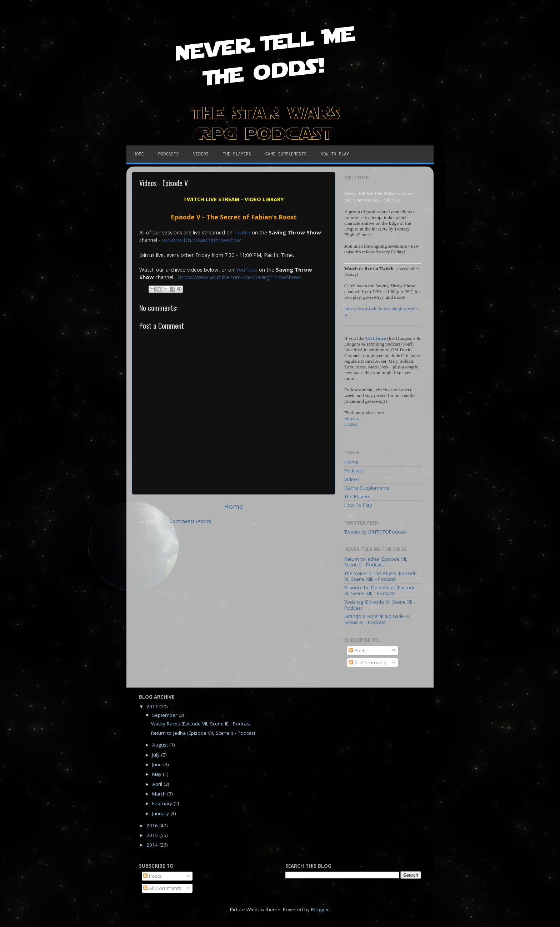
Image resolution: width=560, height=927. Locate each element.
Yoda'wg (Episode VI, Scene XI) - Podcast (380, 605)
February (163, 803)
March (160, 794)
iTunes (351, 424)
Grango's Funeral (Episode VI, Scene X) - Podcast (377, 619)
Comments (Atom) (190, 521)
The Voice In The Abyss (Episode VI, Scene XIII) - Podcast (381, 576)
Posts (358, 650)
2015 (153, 835)
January (161, 813)
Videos (352, 479)
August (161, 745)
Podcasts (354, 471)
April (158, 784)
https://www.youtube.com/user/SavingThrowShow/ (240, 277)
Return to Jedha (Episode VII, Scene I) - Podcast (376, 562)
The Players (357, 496)
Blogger (320, 909)
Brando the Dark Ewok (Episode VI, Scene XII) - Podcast (380, 590)
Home (234, 506)
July (157, 755)
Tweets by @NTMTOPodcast (376, 532)
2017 (153, 707)
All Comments (367, 663)
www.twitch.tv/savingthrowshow (202, 240)
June (158, 764)
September (165, 715)
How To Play (358, 505)
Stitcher (352, 418)
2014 (153, 845)
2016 (153, 826)
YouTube (247, 269)
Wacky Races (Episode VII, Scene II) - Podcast (201, 724)
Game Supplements (367, 488)
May (157, 774)
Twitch (242, 232)
